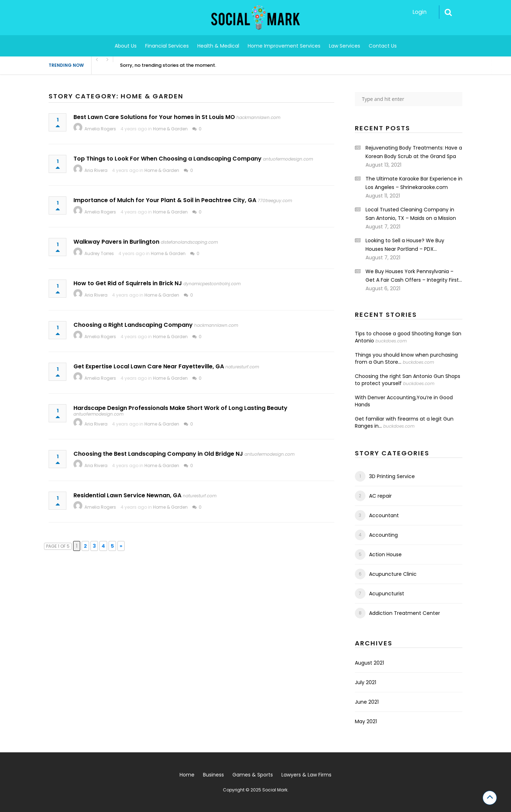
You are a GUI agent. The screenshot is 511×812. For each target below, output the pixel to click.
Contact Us (383, 46)
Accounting (383, 535)
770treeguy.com (275, 201)
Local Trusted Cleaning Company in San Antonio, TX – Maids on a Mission (411, 214)
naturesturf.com (242, 367)
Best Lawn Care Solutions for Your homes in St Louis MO (154, 117)
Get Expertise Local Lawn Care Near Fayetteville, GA (149, 366)
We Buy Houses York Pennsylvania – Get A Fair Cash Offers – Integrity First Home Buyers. (412, 276)
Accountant (384, 515)
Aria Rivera (96, 170)
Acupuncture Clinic (393, 574)
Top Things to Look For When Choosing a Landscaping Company (167, 159)
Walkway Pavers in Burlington (116, 242)
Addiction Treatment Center (405, 613)
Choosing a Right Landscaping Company (133, 325)
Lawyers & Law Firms (306, 775)
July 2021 (366, 682)
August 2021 (369, 663)
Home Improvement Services (284, 46)
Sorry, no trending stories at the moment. (168, 65)
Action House (385, 554)
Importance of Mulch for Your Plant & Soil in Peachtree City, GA (165, 200)
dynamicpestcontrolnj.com (212, 284)
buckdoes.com (391, 341)
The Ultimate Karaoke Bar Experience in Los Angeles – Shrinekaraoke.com (414, 183)
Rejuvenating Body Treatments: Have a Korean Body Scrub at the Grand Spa (414, 152)
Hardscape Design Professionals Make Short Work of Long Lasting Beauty (180, 408)
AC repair (380, 496)
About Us (126, 46)
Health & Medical (218, 46)
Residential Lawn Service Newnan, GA (127, 495)
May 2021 (366, 721)
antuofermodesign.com (288, 159)
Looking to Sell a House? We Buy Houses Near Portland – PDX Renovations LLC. (405, 245)
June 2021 (367, 702)
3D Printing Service (392, 476)
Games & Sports (253, 775)
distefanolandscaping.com (189, 242)
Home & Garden (170, 129)
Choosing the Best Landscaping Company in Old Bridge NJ (158, 454)
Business (213, 775)
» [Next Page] (121, 546)
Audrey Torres (99, 253)
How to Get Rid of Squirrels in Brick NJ (128, 283)
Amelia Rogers (100, 129)
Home (187, 775)
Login (419, 12)
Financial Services (167, 46)
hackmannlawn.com (258, 117)
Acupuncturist (387, 594)
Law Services (345, 46)
